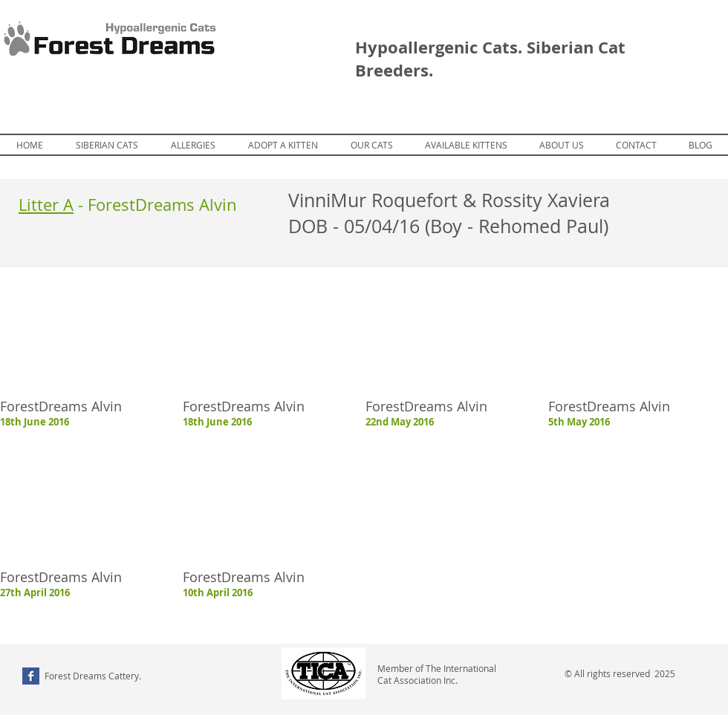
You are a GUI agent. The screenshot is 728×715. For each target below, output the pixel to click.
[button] (466, 145)
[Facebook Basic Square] (31, 676)
